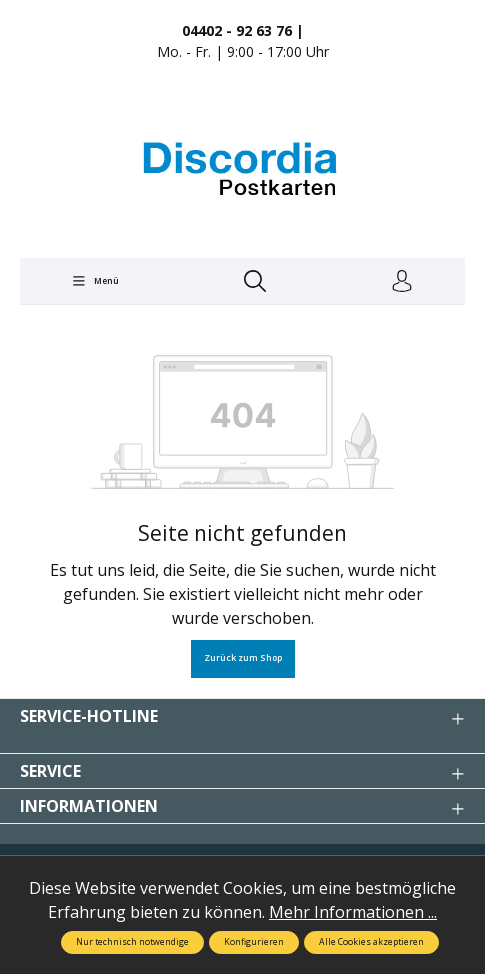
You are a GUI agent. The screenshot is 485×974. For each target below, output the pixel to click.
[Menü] (95, 281)
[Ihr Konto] (402, 282)
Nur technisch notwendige (132, 942)
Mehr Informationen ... (353, 912)
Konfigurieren (254, 942)
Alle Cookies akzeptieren (371, 942)
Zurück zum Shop (243, 658)
